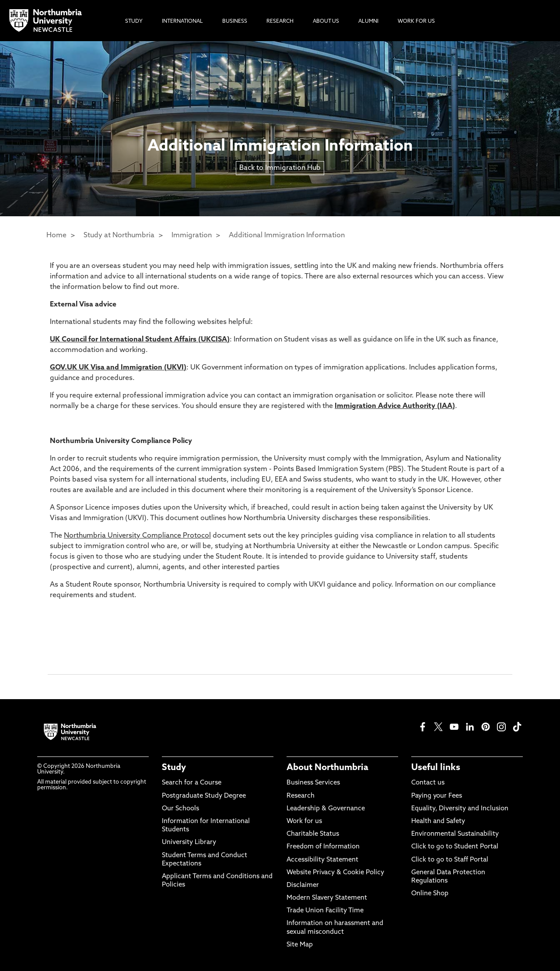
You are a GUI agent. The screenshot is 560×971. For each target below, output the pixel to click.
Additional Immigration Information (287, 236)
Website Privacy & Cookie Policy (335, 873)
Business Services (313, 783)
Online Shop (430, 894)
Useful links (436, 768)
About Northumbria (327, 768)
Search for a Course (192, 783)
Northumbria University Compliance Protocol (137, 536)
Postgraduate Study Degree (204, 796)
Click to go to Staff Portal (450, 860)
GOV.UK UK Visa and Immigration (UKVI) (118, 368)
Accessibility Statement (322, 860)
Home (56, 236)
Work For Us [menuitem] (416, 21)
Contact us (428, 783)
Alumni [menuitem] (368, 21)
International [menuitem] (182, 21)
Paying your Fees (437, 796)
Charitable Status (313, 834)
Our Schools (180, 809)
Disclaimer (303, 885)
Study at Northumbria (119, 236)
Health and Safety (438, 821)
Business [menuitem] (235, 21)
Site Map (300, 945)
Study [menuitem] (134, 21)
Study (174, 768)
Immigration (192, 236)
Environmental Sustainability (455, 834)
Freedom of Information (323, 847)
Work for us (304, 821)
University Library (189, 843)
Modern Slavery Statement (327, 898)
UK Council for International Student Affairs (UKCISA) (140, 340)
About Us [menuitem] (326, 21)
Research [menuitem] (280, 21)
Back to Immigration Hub (280, 168)
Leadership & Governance (326, 809)
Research (301, 796)
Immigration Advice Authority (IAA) (395, 406)
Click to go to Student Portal (455, 847)
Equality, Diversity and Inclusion (460, 809)
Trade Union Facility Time (325, 911)
